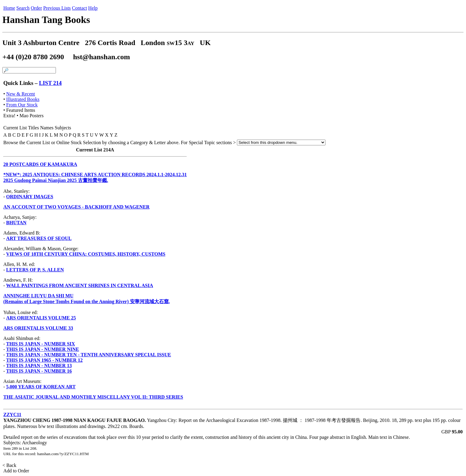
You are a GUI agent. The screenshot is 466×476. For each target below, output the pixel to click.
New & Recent (21, 94)
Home (9, 8)
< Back (10, 465)
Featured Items (21, 110)
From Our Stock (22, 105)
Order (36, 8)
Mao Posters (32, 116)
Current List (15, 128)
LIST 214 (50, 83)
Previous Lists (57, 8)
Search (23, 8)
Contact (79, 8)
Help (93, 8)
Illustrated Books (23, 99)
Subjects (63, 128)
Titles (34, 128)
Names (47, 128)
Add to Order (16, 471)
